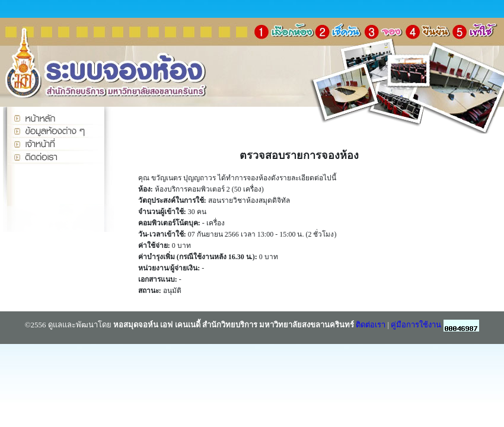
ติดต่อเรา (371, 325)
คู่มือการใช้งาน (416, 325)
